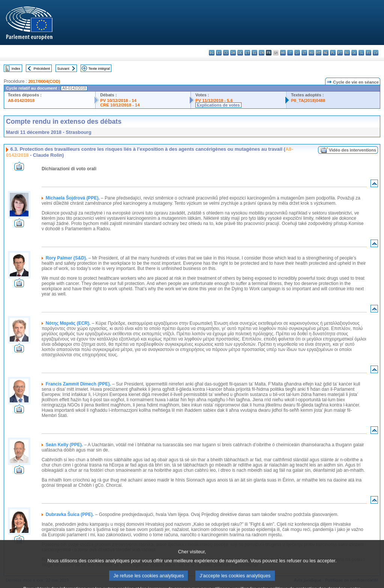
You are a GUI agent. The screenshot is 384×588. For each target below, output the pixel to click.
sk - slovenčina (354, 53)
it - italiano (290, 53)
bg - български (212, 53)
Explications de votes (218, 105)
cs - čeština (226, 53)
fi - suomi (368, 53)
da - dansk (233, 53)
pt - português (340, 53)
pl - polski (333, 53)
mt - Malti (319, 53)
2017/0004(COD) (44, 81)
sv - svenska (376, 53)
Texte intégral (99, 68)
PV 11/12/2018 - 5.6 (214, 100)
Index (16, 68)
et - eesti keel (247, 53)
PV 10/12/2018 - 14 (118, 100)
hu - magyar (311, 53)
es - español (219, 53)
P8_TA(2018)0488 (308, 100)
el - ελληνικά (254, 53)
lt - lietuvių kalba (304, 53)
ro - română (347, 53)
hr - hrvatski (283, 53)
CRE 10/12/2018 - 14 (120, 105)
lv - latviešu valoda (297, 53)
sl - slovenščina (361, 53)
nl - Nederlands (326, 53)
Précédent (42, 68)
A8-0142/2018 (21, 100)
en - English (262, 53)
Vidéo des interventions (352, 150)
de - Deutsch (240, 53)
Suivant (63, 68)
